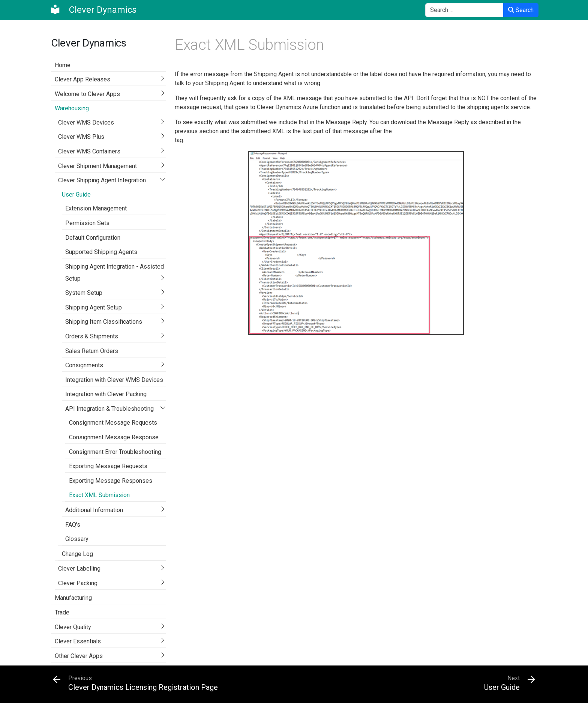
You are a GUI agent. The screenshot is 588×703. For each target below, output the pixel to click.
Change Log (77, 554)
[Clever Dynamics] (93, 10)
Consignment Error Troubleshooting (115, 452)
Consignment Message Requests (113, 423)
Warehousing (72, 108)
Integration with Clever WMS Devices (114, 380)
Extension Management (96, 208)
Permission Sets (87, 223)
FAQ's (73, 525)
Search (521, 10)
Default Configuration (93, 238)
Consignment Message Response (114, 437)
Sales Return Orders (92, 351)
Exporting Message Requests (108, 466)
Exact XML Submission (99, 495)
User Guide (76, 195)
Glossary (77, 539)
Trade (62, 612)
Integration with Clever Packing (106, 394)
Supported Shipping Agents (101, 252)
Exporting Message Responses (111, 481)
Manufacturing (73, 598)
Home (63, 65)
